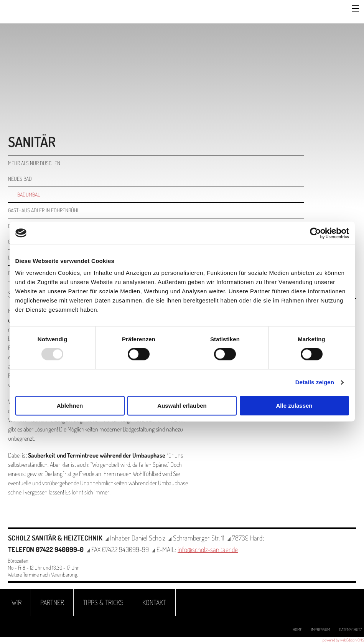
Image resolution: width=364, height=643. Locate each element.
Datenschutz (351, 630)
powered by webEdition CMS (343, 640)
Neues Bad (20, 179)
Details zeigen (315, 383)
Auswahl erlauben (182, 406)
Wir (16, 602)
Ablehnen (70, 406)
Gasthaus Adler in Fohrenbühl (44, 210)
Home (297, 630)
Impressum (320, 630)
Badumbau (29, 194)
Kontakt (154, 602)
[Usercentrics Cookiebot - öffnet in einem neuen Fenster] (315, 233)
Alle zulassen (294, 406)
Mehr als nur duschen (34, 163)
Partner (52, 602)
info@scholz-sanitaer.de (208, 549)
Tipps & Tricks (103, 602)
